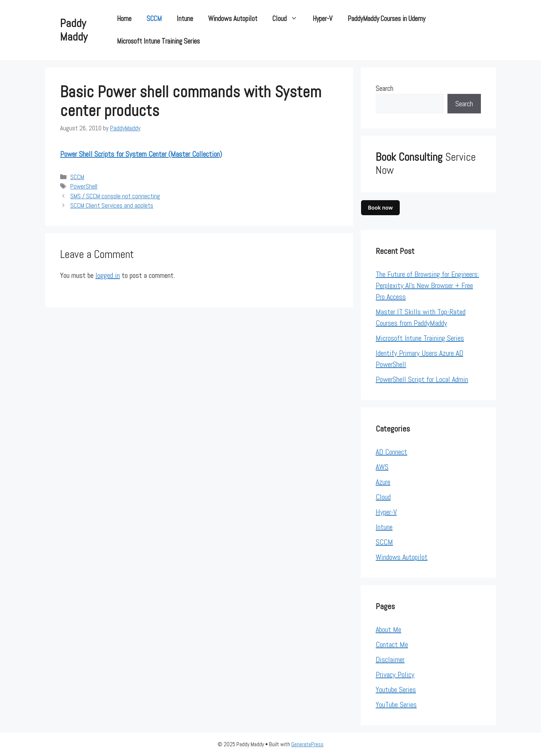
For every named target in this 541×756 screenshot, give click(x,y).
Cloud (289, 19)
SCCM (154, 19)
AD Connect (391, 452)
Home (124, 19)
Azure (383, 482)
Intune (185, 19)
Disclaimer (390, 659)
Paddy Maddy (74, 30)
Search (385, 88)
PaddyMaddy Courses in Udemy (386, 19)
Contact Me (392, 644)
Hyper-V (323, 19)
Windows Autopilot (233, 19)
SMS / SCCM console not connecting (115, 196)
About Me (388, 629)
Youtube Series (396, 690)
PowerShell (84, 186)
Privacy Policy (395, 675)
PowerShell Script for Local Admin (422, 379)
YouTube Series (396, 705)
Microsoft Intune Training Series (158, 41)
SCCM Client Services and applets (112, 205)
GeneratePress (307, 744)
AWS (382, 467)
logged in (108, 275)
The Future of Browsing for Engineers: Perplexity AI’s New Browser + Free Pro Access (427, 285)
